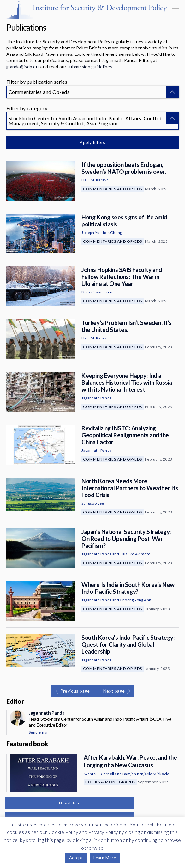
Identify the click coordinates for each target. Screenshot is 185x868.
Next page (114, 691)
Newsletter (69, 803)
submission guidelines (90, 67)
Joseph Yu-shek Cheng (102, 233)
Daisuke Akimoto (135, 554)
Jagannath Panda (96, 398)
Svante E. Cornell (99, 774)
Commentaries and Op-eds (113, 189)
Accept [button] (76, 858)
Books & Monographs (110, 782)
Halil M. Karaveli (96, 180)
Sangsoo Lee (93, 503)
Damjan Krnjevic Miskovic (146, 774)
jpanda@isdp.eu (22, 67)
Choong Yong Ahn (135, 600)
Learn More (105, 858)
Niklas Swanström (98, 292)
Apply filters (92, 142)
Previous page (75, 691)
